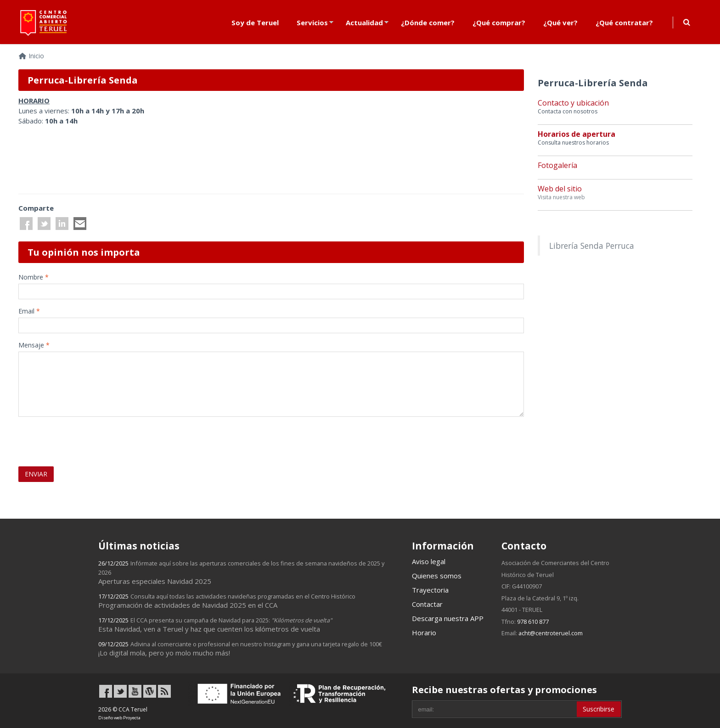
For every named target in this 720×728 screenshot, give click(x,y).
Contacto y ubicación (573, 103)
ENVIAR (36, 474)
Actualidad (364, 22)
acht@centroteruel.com (551, 633)
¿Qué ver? (560, 22)
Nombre (34, 277)
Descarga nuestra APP (448, 618)
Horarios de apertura (577, 134)
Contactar (427, 604)
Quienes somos (437, 576)
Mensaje (34, 345)
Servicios (312, 22)
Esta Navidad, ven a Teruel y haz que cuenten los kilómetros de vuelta (215, 625)
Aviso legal (429, 561)
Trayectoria (430, 590)
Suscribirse (599, 709)
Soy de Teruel (255, 22)
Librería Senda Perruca (592, 246)
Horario (424, 633)
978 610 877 (533, 622)
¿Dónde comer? (428, 22)
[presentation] (72, 437)
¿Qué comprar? (499, 22)
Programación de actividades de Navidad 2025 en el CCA (227, 601)
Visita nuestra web (561, 197)
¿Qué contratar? (624, 22)
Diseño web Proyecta (119, 718)
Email (29, 311)
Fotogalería (557, 165)
